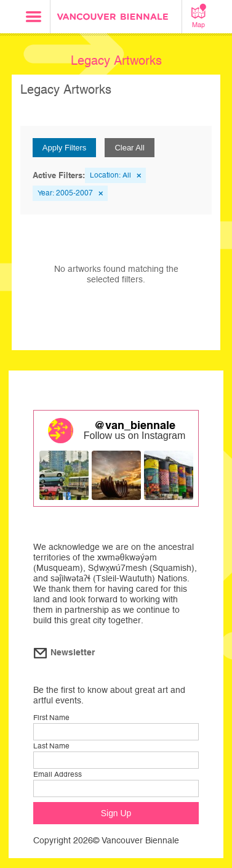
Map (199, 16)
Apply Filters (65, 148)
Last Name (51, 746)
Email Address (58, 774)
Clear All (129, 148)
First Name (51, 718)
